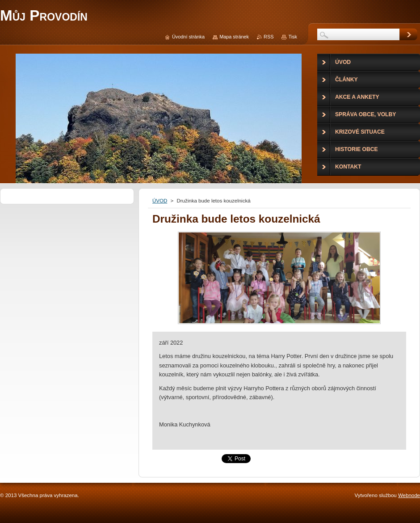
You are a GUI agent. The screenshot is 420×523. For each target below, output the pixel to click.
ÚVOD (160, 201)
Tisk (293, 37)
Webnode (409, 495)
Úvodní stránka (188, 37)
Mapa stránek (234, 37)
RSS (269, 37)
